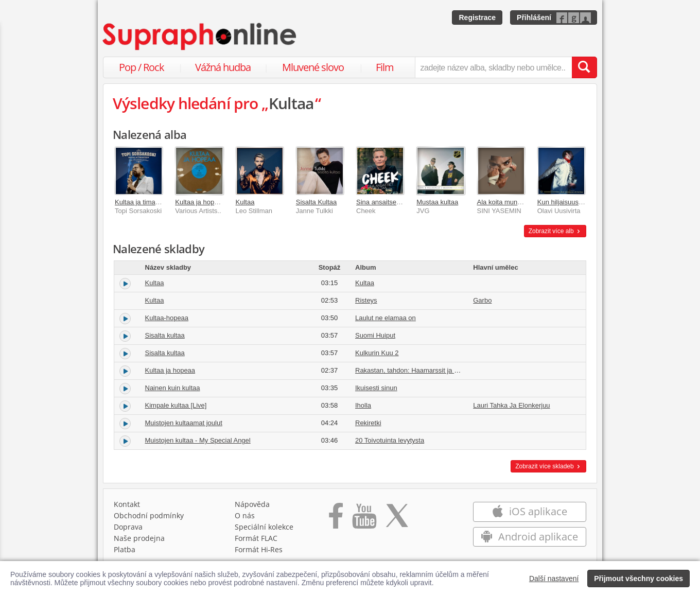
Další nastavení (554, 579)
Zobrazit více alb (555, 231)
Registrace (477, 17)
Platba (125, 549)
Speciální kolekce (264, 527)
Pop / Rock (142, 67)
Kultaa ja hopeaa (200, 202)
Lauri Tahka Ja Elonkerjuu (511, 405)
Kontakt (127, 504)
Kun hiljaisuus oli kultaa (572, 202)
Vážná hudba (223, 67)
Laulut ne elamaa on (386, 318)
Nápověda (252, 504)
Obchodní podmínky (149, 515)
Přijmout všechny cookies (638, 579)
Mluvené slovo (313, 67)
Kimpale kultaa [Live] (176, 405)
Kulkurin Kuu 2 (377, 353)
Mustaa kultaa (437, 202)
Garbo (482, 300)
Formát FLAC (256, 538)
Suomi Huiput (375, 335)
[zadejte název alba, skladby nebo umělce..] (493, 67)
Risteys (366, 300)
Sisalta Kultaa (317, 202)
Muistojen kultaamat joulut (184, 423)
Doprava (128, 527)
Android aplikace (529, 537)
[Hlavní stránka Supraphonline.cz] (200, 37)
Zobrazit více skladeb (548, 466)
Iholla (363, 405)
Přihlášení (534, 17)
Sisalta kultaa (165, 335)
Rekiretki (368, 423)
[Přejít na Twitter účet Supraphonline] (397, 519)
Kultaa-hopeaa (167, 318)
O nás (245, 515)
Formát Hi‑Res (259, 549)
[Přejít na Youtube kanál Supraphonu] (364, 519)
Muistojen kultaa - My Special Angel (198, 440)
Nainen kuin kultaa (173, 388)
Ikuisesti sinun (376, 388)
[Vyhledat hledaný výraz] (584, 67)
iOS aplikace (529, 511)
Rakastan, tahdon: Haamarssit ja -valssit (415, 370)
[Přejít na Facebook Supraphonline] (336, 519)
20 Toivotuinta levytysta (390, 440)
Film (385, 67)
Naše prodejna (139, 538)
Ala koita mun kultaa (507, 202)
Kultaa (245, 202)
